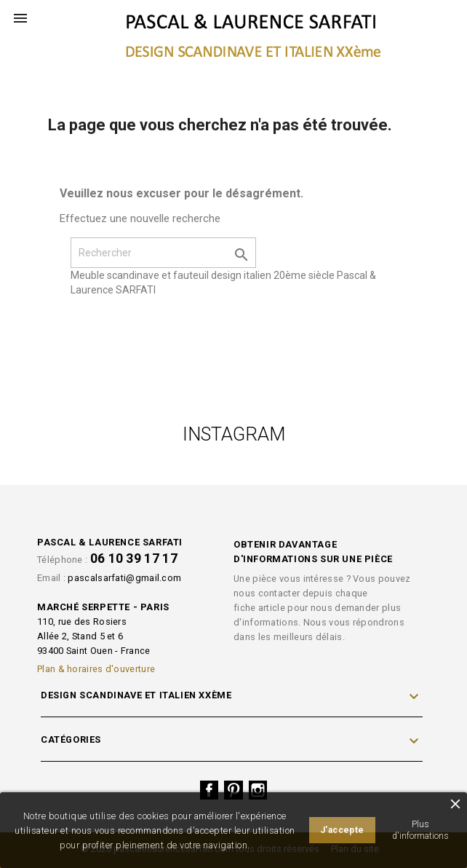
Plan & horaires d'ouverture (96, 669)
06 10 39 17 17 (134, 559)
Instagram (258, 790)
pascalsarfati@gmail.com (124, 578)
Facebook (209, 790)
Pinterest (233, 790)
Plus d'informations (420, 830)
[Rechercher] (163, 253)
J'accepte (342, 830)
